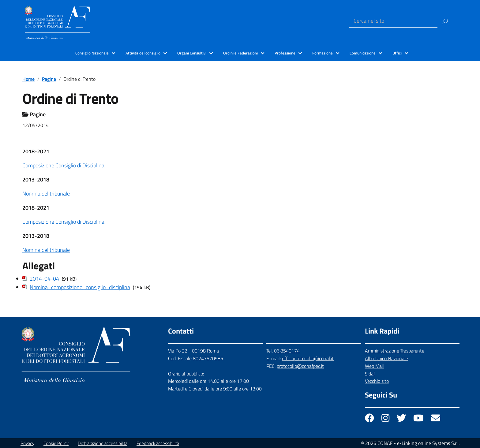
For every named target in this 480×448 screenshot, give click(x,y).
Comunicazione (363, 53)
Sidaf (370, 374)
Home (28, 79)
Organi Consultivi (192, 53)
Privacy (27, 443)
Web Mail (374, 366)
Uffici (397, 53)
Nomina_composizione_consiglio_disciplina (80, 287)
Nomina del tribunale (46, 194)
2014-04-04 (44, 279)
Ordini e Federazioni (240, 53)
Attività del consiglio (143, 53)
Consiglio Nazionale (92, 53)
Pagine (49, 79)
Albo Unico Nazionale (386, 358)
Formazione (322, 53)
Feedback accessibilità (158, 443)
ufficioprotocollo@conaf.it (308, 358)
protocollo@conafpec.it (300, 366)
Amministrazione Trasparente (395, 351)
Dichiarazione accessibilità (103, 443)
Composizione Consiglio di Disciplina (63, 165)
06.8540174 (287, 351)
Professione (285, 53)
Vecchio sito (377, 381)
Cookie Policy (56, 443)
